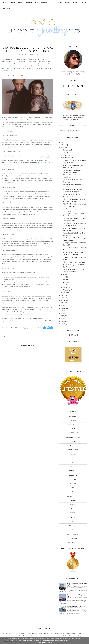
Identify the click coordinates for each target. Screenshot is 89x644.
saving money (73, 543)
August (65, 274)
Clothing (73, 429)
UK (73, 458)
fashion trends (73, 496)
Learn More (42, 642)
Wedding (73, 471)
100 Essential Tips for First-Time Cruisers (76, 606)
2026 (63, 142)
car (73, 492)
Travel (73, 454)
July (64, 277)
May (64, 282)
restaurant (73, 538)
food (73, 509)
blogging (73, 479)
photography (73, 534)
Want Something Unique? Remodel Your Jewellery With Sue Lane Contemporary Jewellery (73, 117)
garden (73, 513)
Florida (73, 441)
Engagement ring (73, 437)
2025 (63, 145)
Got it (50, 642)
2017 (63, 311)
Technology (73, 450)
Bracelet (73, 416)
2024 (63, 147)
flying (73, 505)
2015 (63, 316)
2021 (63, 300)
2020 (63, 303)
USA (73, 462)
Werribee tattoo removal (44, 162)
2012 (63, 324)
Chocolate (73, 425)
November (66, 153)
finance (73, 500)
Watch (73, 467)
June (64, 280)
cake (73, 488)
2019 (63, 306)
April (64, 285)
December (66, 150)
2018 (63, 308)
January (65, 293)
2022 (63, 298)
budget (73, 484)
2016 (63, 313)
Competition (73, 433)
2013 (63, 321)
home (73, 517)
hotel (73, 521)
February (66, 290)
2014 (63, 319)
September (67, 158)
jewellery (73, 526)
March (65, 287)
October (66, 155)
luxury (73, 530)
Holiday (73, 446)
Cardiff (73, 420)
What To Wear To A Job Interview (74, 262)
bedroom (73, 475)
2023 (63, 295)
